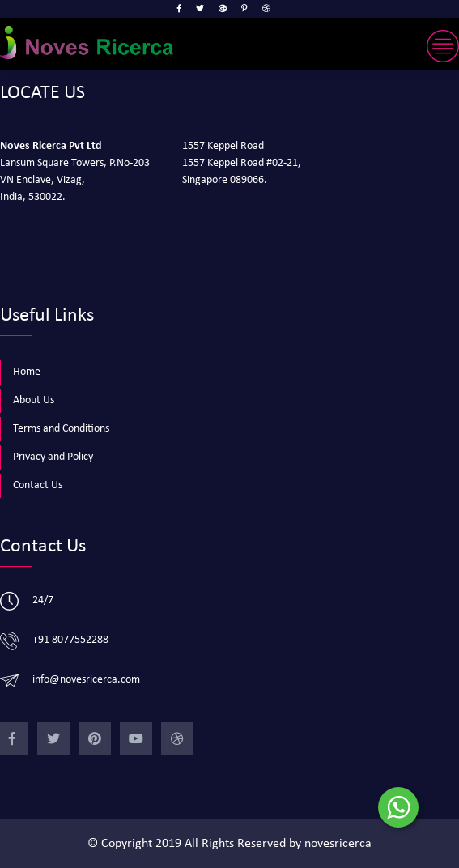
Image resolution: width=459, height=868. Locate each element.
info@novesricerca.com (86, 680)
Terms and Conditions (61, 429)
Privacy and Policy (53, 457)
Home (27, 372)
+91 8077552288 (70, 640)
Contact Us (38, 485)
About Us (34, 400)
